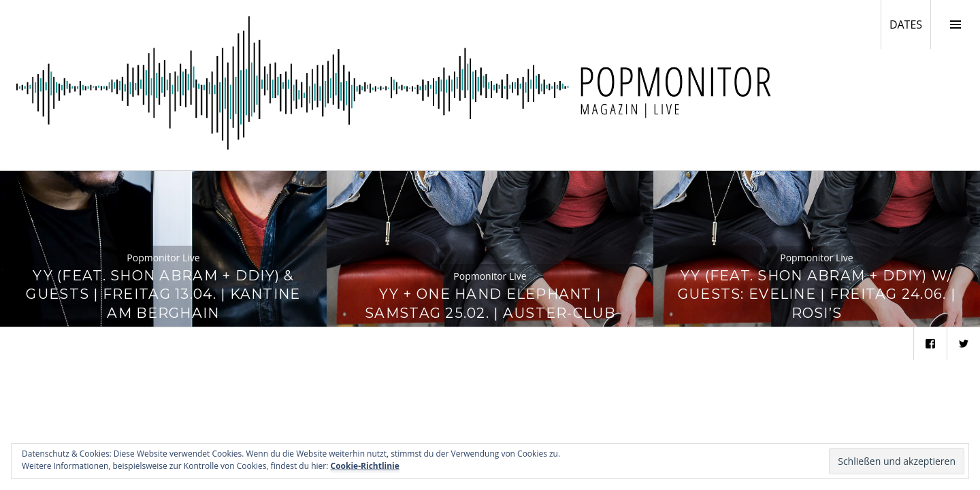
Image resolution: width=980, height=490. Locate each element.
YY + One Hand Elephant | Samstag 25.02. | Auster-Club (490, 303)
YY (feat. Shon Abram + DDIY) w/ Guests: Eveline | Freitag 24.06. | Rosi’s (817, 294)
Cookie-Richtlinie (365, 466)
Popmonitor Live (163, 258)
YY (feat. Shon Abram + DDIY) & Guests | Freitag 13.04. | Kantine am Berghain (163, 294)
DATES (910, 24)
